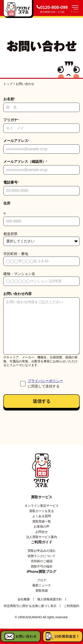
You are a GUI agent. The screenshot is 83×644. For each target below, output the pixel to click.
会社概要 (24, 599)
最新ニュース (42, 585)
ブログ (42, 580)
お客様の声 (42, 526)
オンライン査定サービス (42, 506)
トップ (8, 84)
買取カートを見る (42, 511)
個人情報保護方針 (50, 599)
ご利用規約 (71, 606)
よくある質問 (42, 516)
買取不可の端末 (42, 566)
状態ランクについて (42, 556)
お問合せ (42, 532)
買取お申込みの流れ (42, 551)
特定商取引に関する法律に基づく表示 (30, 606)
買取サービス (42, 497)
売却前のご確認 (42, 561)
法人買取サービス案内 (42, 537)
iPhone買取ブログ (41, 572)
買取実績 (42, 591)
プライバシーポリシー (45, 381)
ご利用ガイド (42, 542)
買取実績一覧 (42, 521)
